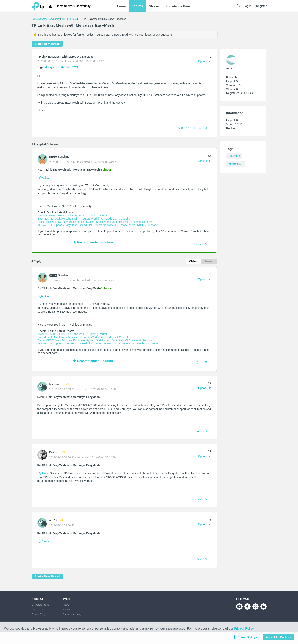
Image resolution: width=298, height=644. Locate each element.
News (66, 605)
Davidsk (54, 452)
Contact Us (38, 610)
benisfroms (56, 384)
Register (261, 6)
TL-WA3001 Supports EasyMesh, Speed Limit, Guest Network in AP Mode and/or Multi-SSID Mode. (98, 225)
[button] (206, 128)
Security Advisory (72, 614)
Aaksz (230, 68)
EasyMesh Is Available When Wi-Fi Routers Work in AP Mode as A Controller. (85, 219)
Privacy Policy (39, 614)
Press (67, 599)
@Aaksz (44, 178)
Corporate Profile (40, 605)
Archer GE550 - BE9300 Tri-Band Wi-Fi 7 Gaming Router (72, 216)
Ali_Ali (53, 520)
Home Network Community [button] (73, 6)
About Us (38, 599)
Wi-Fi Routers (70, 19)
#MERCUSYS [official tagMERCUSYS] (69, 67)
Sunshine (64, 157)
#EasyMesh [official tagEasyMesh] (52, 67)
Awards (67, 610)
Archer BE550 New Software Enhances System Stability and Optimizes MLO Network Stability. (95, 222)
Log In (248, 6)
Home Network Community (46, 19)
